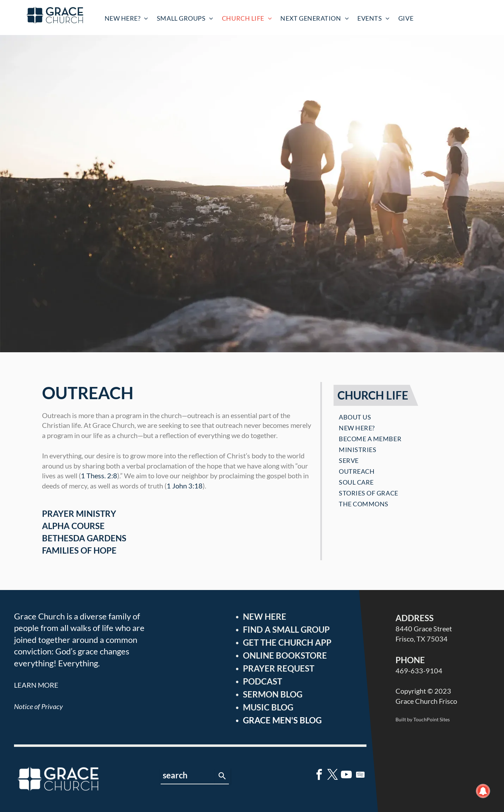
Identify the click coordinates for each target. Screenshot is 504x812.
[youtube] (346, 776)
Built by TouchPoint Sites (423, 719)
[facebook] (319, 776)
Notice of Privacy (38, 706)
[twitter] (333, 776)
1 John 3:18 (185, 486)
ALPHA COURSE (73, 526)
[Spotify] (360, 776)
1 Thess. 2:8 (99, 476)
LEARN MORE (36, 685)
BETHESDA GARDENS (84, 538)
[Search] (222, 776)
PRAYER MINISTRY (79, 513)
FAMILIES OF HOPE (79, 550)
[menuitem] (127, 18)
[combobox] (187, 776)
